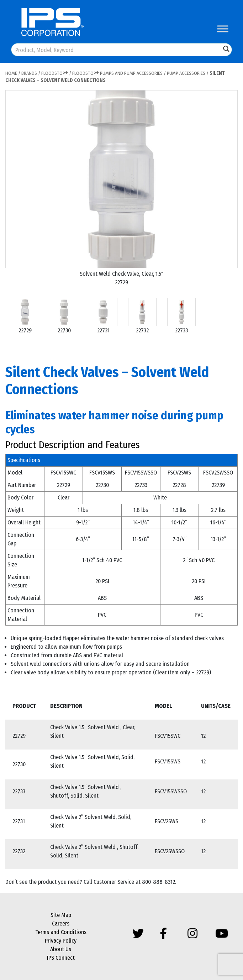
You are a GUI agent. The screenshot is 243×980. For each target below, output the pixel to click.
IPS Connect (61, 958)
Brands (29, 73)
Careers (61, 924)
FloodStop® (55, 73)
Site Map (61, 915)
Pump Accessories (186, 73)
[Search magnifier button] (226, 49)
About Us (61, 949)
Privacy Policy (61, 941)
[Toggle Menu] (223, 29)
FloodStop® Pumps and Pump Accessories (117, 73)
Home (11, 73)
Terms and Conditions (61, 932)
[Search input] (117, 50)
